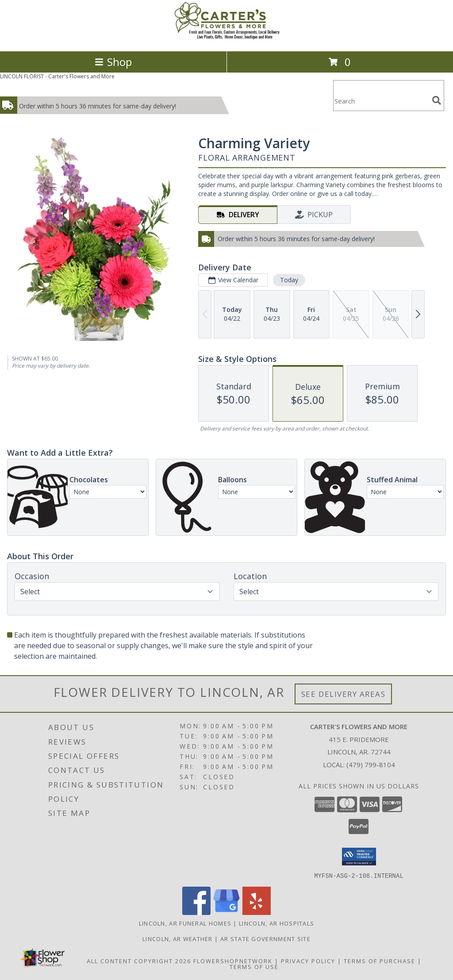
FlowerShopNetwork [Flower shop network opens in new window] (233, 961)
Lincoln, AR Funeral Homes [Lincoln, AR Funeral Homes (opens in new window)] (185, 923)
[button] (359, 857)
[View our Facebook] (196, 912)
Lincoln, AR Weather (178, 938)
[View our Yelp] (257, 912)
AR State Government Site (265, 938)
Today (289, 280)
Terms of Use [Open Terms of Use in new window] (254, 966)
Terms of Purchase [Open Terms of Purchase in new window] (380, 961)
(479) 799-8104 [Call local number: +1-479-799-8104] (371, 765)
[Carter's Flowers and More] (226, 38)
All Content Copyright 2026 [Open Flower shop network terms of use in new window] (139, 961)
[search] (437, 100)
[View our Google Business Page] (226, 912)
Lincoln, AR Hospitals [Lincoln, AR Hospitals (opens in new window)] (276, 923)
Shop (113, 62)
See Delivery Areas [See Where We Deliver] (344, 694)
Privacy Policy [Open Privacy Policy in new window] (308, 961)
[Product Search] (381, 101)
